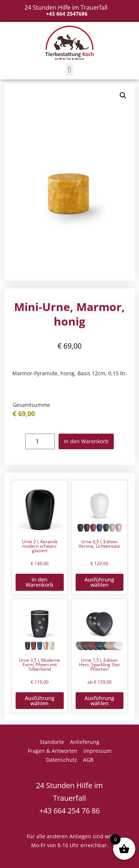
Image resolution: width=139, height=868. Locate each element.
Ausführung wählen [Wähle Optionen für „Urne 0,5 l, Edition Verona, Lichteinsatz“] (99, 582)
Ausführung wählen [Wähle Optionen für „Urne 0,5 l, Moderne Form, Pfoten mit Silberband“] (40, 701)
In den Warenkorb (86, 441)
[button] (69, 70)
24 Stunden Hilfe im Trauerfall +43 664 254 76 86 (69, 798)
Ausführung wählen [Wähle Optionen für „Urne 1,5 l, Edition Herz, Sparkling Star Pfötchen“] (99, 701)
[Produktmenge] (40, 441)
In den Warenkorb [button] (39, 582)
